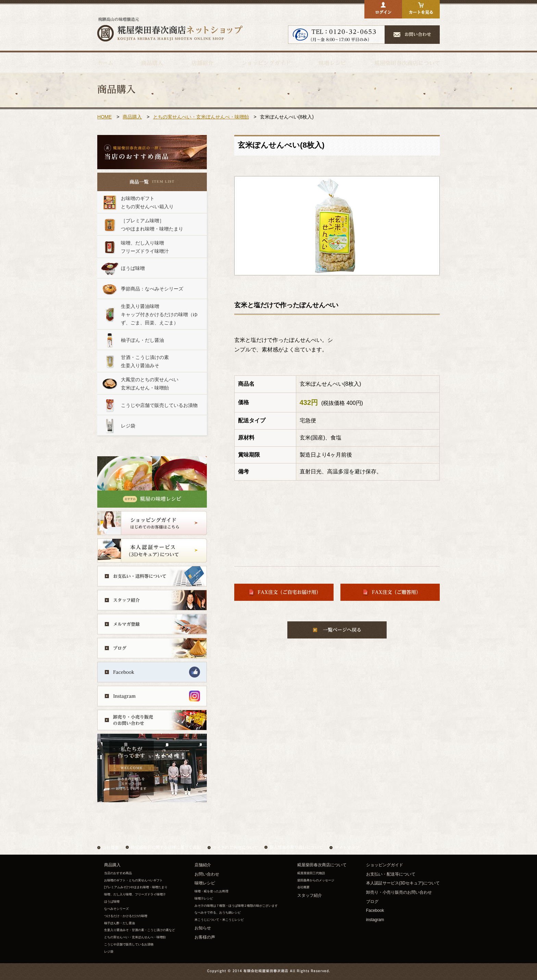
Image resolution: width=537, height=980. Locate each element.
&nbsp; (149, 444)
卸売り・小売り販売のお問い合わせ (399, 892)
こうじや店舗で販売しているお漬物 (129, 944)
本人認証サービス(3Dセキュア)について (403, 883)
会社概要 (303, 887)
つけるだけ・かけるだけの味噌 (127, 916)
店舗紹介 (203, 865)
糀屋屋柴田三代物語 (311, 873)
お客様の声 (205, 937)
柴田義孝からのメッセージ (316, 880)
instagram (375, 920)
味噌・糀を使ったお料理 (211, 891)
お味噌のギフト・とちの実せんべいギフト (133, 880)
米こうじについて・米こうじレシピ (219, 920)
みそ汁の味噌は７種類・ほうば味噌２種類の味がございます (236, 906)
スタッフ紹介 (310, 895)
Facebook (375, 910)
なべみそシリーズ (116, 909)
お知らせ (203, 928)
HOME (104, 117)
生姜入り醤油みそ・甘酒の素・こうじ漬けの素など (140, 930)
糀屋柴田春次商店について (322, 865)
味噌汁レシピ (204, 898)
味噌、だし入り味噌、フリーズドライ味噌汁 (135, 894)
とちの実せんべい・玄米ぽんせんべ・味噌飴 (201, 117)
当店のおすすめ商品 (118, 873)
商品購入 (132, 117)
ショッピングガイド (385, 865)
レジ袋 (109, 952)
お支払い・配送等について (391, 874)
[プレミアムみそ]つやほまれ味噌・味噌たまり (136, 887)
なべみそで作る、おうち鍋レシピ (218, 913)
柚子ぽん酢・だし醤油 (120, 923)
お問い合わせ (207, 874)
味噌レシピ (205, 883)
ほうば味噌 (112, 902)
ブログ (372, 902)
